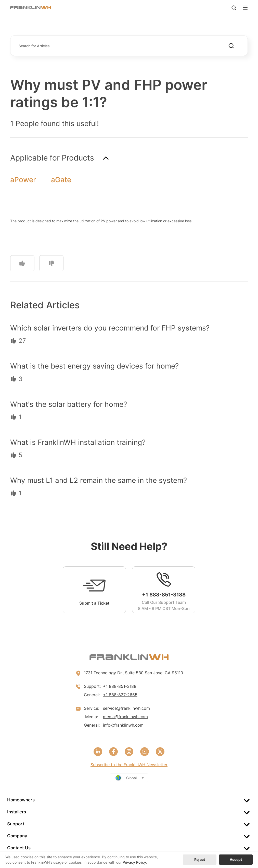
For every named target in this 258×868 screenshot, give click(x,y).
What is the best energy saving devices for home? (94, 366)
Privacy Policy (134, 862)
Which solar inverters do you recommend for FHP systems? (110, 328)
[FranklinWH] (31, 8)
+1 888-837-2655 (120, 695)
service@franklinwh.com (126, 708)
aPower (23, 180)
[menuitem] (129, 800)
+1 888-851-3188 (120, 686)
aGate (61, 180)
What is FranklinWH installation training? (78, 442)
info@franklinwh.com (123, 725)
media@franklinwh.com (125, 717)
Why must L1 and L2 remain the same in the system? (99, 480)
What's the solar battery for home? (69, 404)
